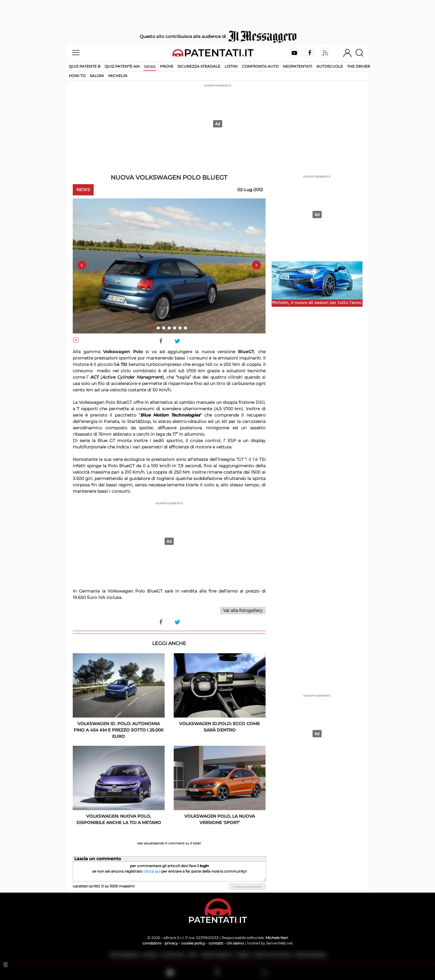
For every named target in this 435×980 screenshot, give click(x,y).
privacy (171, 943)
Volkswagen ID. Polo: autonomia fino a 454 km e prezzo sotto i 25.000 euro (119, 730)
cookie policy (193, 943)
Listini (231, 66)
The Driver (359, 66)
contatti (216, 943)
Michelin (118, 76)
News (150, 67)
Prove (167, 66)
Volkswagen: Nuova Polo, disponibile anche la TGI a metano (119, 819)
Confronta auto (260, 66)
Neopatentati (298, 66)
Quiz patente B (85, 66)
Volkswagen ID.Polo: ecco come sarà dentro (219, 727)
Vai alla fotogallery (243, 610)
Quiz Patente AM (122, 66)
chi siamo (235, 943)
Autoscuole (330, 66)
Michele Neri (277, 938)
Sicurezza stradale (199, 66)
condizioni (152, 943)
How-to (77, 76)
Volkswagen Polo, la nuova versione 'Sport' (220, 819)
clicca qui (152, 871)
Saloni (97, 76)
